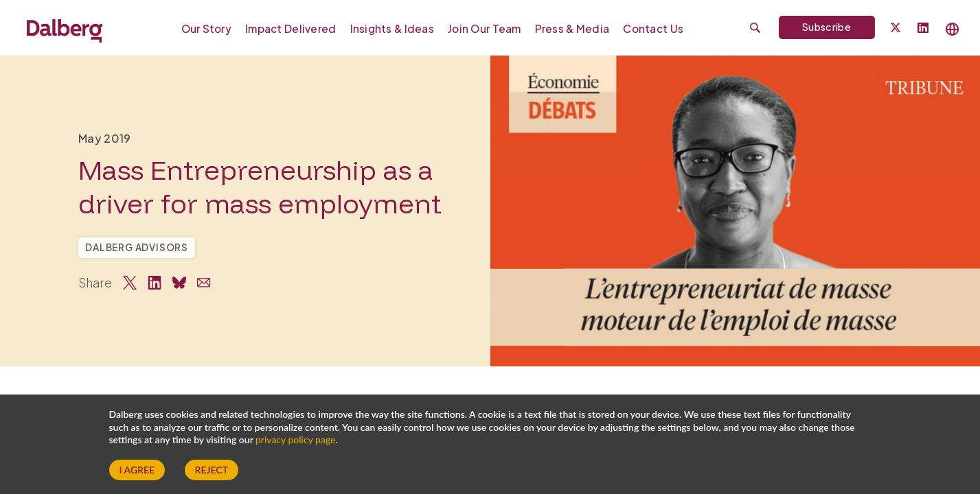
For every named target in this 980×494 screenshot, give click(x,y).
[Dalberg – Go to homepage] (65, 29)
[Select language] (953, 29)
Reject (212, 470)
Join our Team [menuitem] (485, 28)
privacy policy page (295, 439)
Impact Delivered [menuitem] (290, 28)
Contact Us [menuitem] (653, 28)
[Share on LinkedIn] (155, 283)
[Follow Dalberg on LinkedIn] (923, 28)
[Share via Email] (204, 283)
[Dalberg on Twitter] (896, 27)
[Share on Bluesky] (179, 283)
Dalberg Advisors (137, 247)
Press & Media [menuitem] (572, 28)
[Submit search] (755, 28)
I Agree (137, 470)
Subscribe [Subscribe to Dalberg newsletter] (827, 27)
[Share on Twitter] (130, 283)
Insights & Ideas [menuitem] (392, 28)
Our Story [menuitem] (207, 28)
